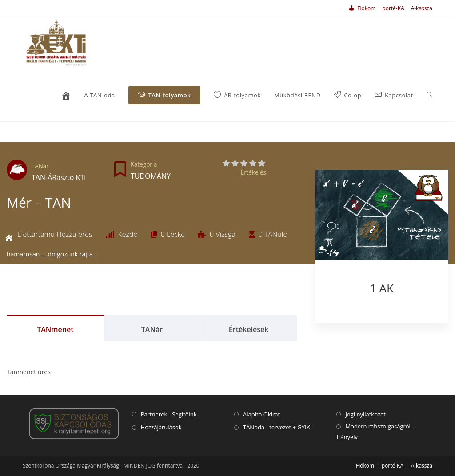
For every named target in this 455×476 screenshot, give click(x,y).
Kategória (144, 164)
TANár (40, 166)
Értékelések (249, 329)
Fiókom (365, 466)
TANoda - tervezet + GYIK (277, 427)
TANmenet (55, 329)
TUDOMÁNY (151, 176)
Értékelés (253, 172)
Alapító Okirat (261, 414)
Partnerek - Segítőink (169, 414)
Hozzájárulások (161, 427)
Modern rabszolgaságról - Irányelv (375, 431)
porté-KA (393, 8)
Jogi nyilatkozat (365, 414)
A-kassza (422, 8)
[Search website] (429, 95)
